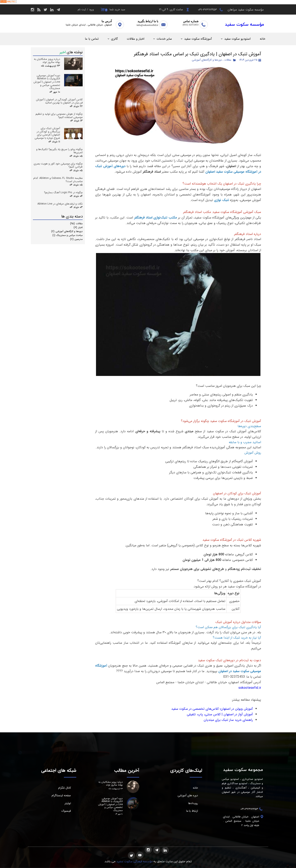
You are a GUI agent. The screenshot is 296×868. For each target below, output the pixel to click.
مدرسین (76, 239)
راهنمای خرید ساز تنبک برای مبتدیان (228, 720)
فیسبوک (66, 811)
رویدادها (193, 803)
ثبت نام (82, 10)
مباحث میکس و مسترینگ (68, 235)
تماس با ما (92, 39)
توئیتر (68, 803)
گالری (114, 39)
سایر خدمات (164, 39)
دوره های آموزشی (188, 795)
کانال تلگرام (65, 788)
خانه (262, 39)
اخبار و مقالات (136, 39)
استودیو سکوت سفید (237, 39)
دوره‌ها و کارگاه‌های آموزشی (207, 60)
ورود (91, 10)
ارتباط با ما (192, 811)
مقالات (228, 60)
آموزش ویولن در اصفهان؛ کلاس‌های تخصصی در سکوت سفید (212, 709)
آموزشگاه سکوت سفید (198, 39)
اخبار (78, 227)
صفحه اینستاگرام (61, 795)
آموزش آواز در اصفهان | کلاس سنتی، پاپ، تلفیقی (220, 714)
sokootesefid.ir (250, 688)
